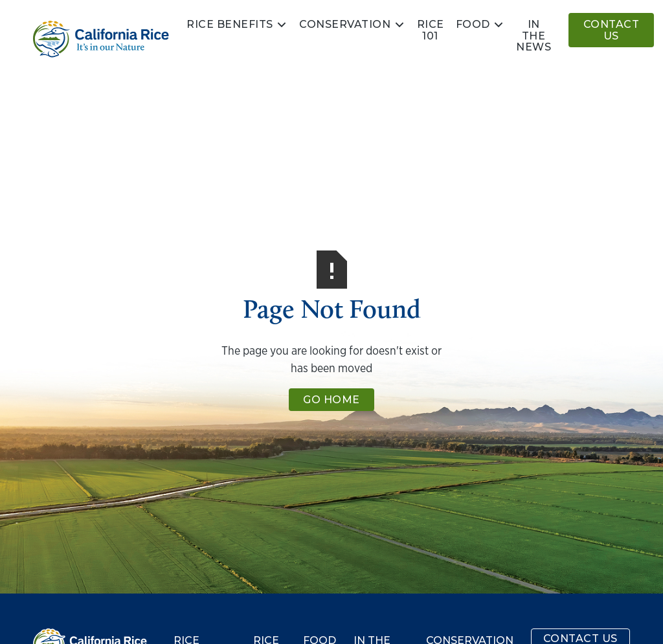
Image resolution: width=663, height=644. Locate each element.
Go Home (331, 400)
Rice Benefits (230, 25)
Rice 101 (431, 30)
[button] (237, 25)
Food (473, 25)
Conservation (345, 25)
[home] (101, 39)
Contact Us (612, 30)
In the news (534, 36)
